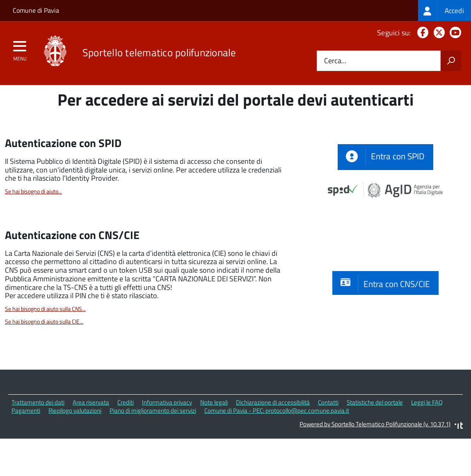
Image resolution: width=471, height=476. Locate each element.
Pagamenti (26, 448)
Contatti (328, 440)
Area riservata (91, 440)
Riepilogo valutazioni (75, 448)
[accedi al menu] (20, 49)
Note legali (214, 440)
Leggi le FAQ (427, 440)
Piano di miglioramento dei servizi (153, 448)
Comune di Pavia (36, 10)
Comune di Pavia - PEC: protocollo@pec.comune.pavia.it (277, 448)
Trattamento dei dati (38, 440)
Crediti (126, 440)
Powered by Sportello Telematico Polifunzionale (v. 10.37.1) (375, 462)
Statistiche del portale (375, 440)
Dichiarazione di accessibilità (273, 440)
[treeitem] (445, 10)
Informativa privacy (167, 440)
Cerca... (335, 61)
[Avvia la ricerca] (451, 61)
